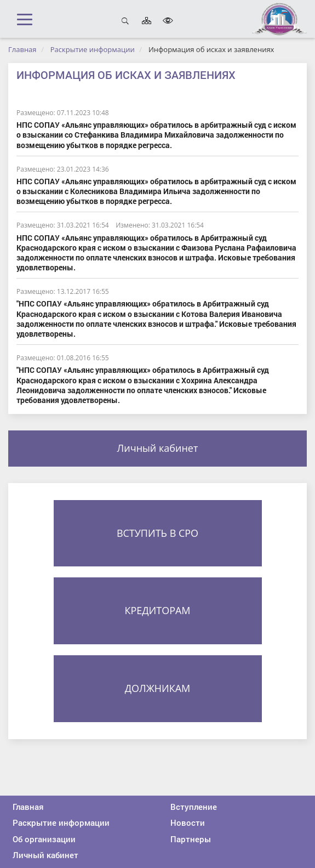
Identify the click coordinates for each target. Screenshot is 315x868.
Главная (22, 49)
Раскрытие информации (93, 49)
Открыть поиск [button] (125, 21)
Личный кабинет (158, 448)
